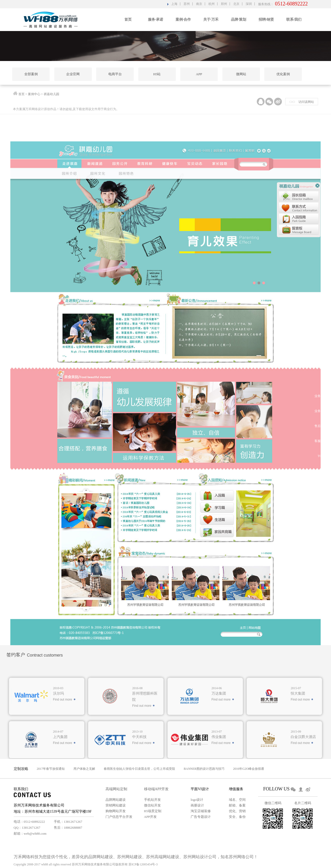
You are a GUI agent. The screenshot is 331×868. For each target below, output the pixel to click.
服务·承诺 (156, 20)
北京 (236, 4)
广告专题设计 (201, 817)
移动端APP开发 (156, 789)
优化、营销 (237, 811)
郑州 (224, 4)
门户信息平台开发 (119, 817)
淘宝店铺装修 (201, 811)
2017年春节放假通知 (51, 769)
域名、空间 (237, 800)
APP (199, 74)
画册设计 (197, 805)
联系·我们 (294, 20)
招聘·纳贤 (266, 20)
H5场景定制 (153, 811)
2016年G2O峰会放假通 (248, 769)
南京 (199, 4)
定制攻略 (21, 769)
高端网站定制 (116, 789)
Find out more (63, 751)
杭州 (212, 4)
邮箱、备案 (237, 805)
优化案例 (283, 74)
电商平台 (115, 74)
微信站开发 (152, 805)
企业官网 (73, 74)
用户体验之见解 (84, 769)
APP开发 (151, 817)
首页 (128, 20)
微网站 (241, 74)
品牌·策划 (239, 20)
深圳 (249, 4)
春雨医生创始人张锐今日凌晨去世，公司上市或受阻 (139, 769)
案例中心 (34, 95)
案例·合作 (183, 20)
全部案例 (31, 74)
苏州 (187, 4)
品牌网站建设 (116, 800)
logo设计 (197, 800)
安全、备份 (237, 817)
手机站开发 (152, 800)
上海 (174, 4)
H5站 (157, 74)
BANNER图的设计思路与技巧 (204, 769)
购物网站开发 (116, 811)
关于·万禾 (211, 20)
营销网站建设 (116, 805)
